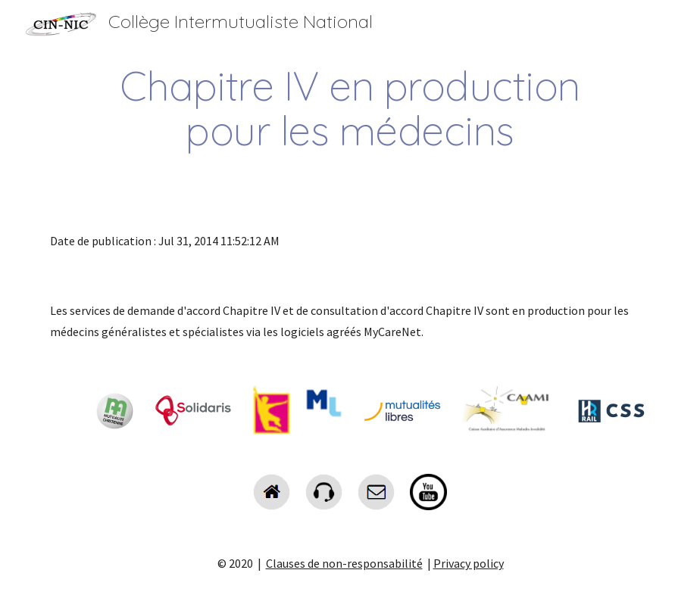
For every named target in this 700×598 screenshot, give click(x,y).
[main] (350, 108)
